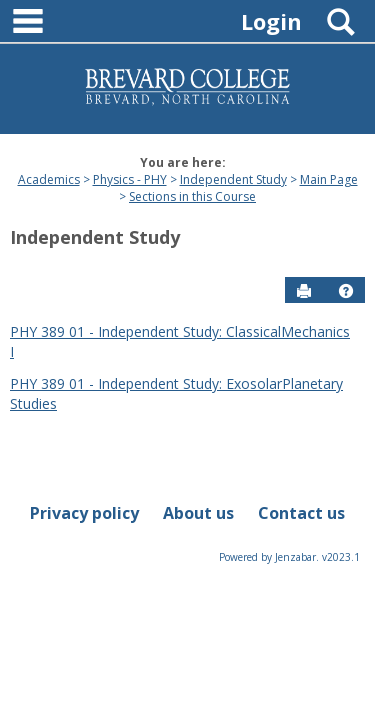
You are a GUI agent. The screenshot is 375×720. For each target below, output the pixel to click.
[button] (346, 291)
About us (198, 513)
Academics (49, 179)
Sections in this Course (192, 196)
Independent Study (233, 179)
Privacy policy (84, 513)
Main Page (329, 179)
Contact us (301, 513)
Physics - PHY (130, 179)
